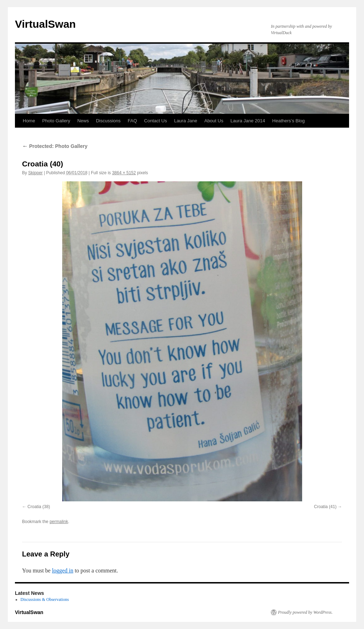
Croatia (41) (325, 507)
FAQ (132, 121)
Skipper (35, 173)
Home (29, 121)
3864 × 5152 (124, 173)
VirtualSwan (45, 24)
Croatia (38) (39, 507)
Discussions (108, 121)
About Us (214, 121)
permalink (59, 522)
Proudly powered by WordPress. (305, 612)
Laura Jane (186, 121)
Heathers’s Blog (289, 121)
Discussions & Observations (45, 599)
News (83, 121)
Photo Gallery (56, 121)
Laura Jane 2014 (248, 121)
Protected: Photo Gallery (55, 146)
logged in (63, 571)
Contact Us (155, 121)
